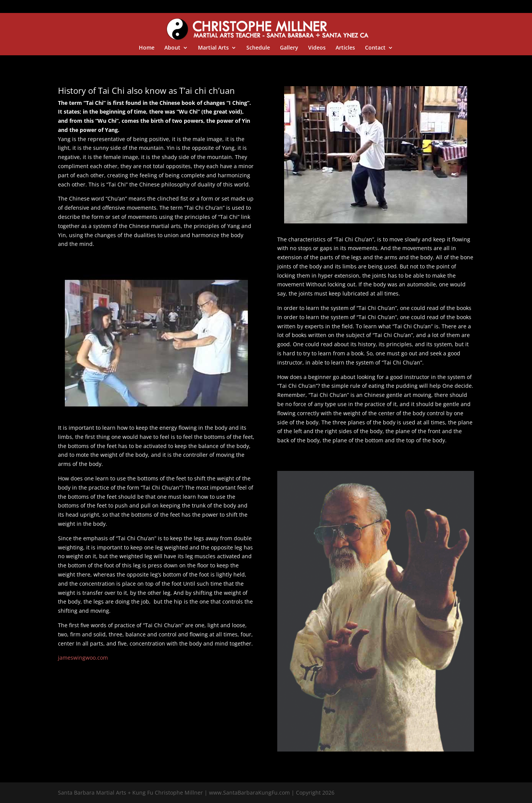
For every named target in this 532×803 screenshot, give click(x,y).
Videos (317, 48)
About (172, 48)
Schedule (258, 48)
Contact (375, 48)
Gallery (289, 48)
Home (147, 48)
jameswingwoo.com (83, 658)
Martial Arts (213, 48)
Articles (345, 48)
